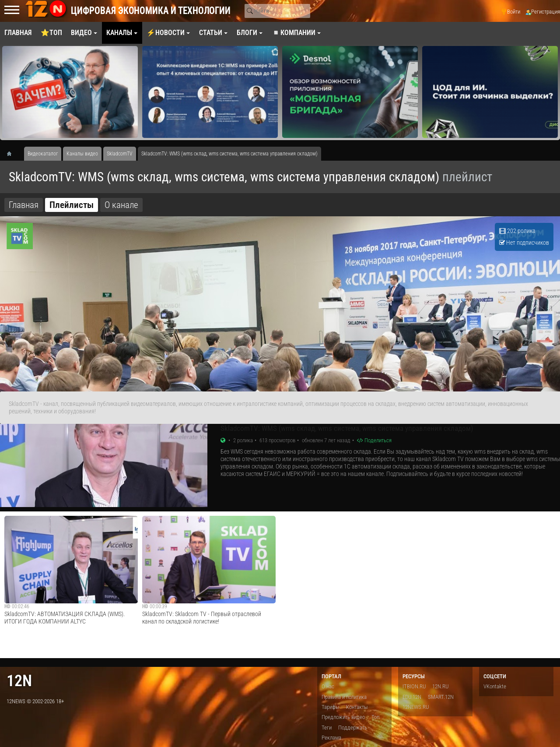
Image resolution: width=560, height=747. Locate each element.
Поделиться (374, 440)
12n (19, 681)
